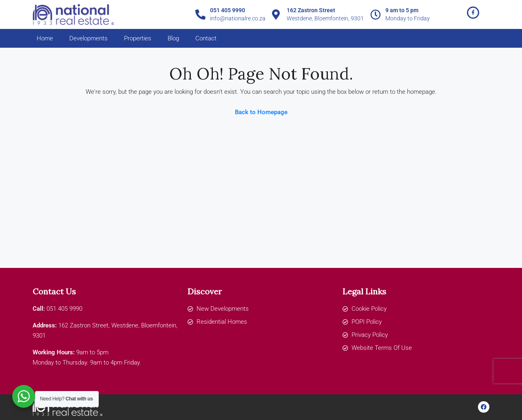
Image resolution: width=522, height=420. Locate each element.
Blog (173, 38)
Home (45, 38)
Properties (138, 38)
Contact (206, 38)
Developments (88, 38)
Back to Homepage (261, 112)
